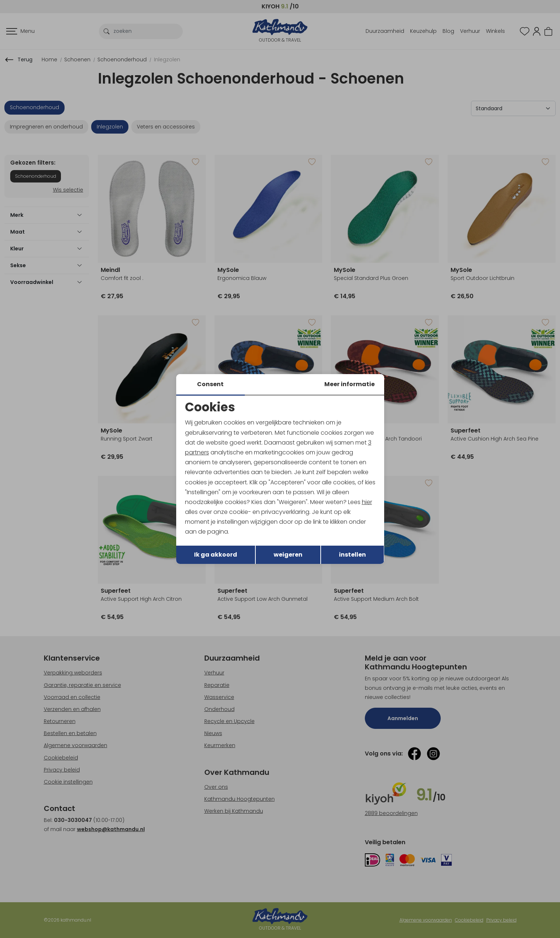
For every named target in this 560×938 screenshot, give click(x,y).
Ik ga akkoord (216, 555)
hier (367, 502)
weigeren (288, 555)
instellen (352, 555)
